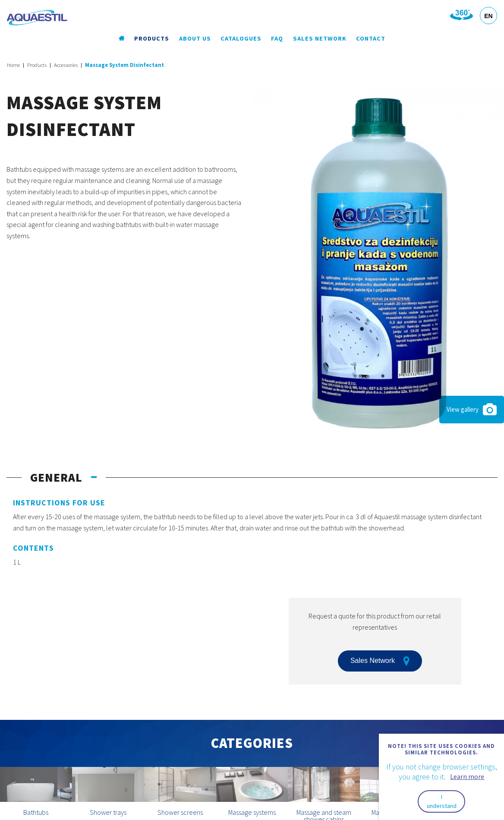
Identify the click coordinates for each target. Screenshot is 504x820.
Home (13, 65)
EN (488, 16)
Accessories (66, 65)
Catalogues (241, 38)
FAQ (277, 38)
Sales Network (320, 38)
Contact (371, 38)
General (56, 477)
